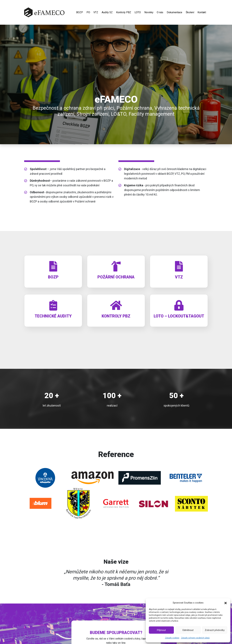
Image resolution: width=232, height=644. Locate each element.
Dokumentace (174, 13)
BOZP (80, 13)
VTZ (96, 13)
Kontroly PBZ (124, 13)
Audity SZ (107, 13)
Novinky (149, 13)
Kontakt (202, 13)
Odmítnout (188, 630)
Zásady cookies (172, 638)
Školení (190, 13)
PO (88, 13)
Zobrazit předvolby (215, 630)
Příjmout (161, 630)
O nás (160, 13)
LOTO (138, 13)
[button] (226, 603)
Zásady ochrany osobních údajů (195, 638)
